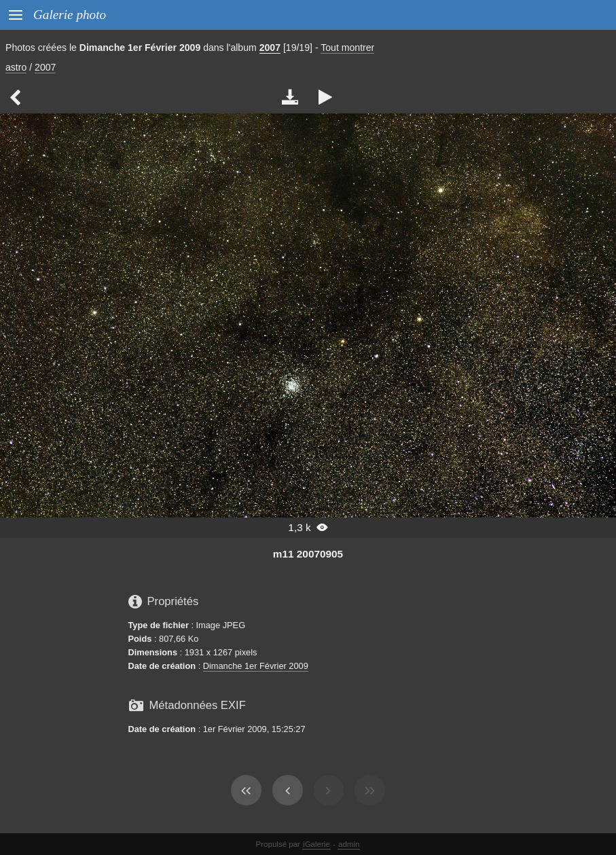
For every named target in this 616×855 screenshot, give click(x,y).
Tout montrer (347, 48)
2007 (270, 48)
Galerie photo (70, 15)
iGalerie (316, 844)
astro (16, 67)
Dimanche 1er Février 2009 (256, 666)
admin (349, 844)
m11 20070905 (308, 554)
